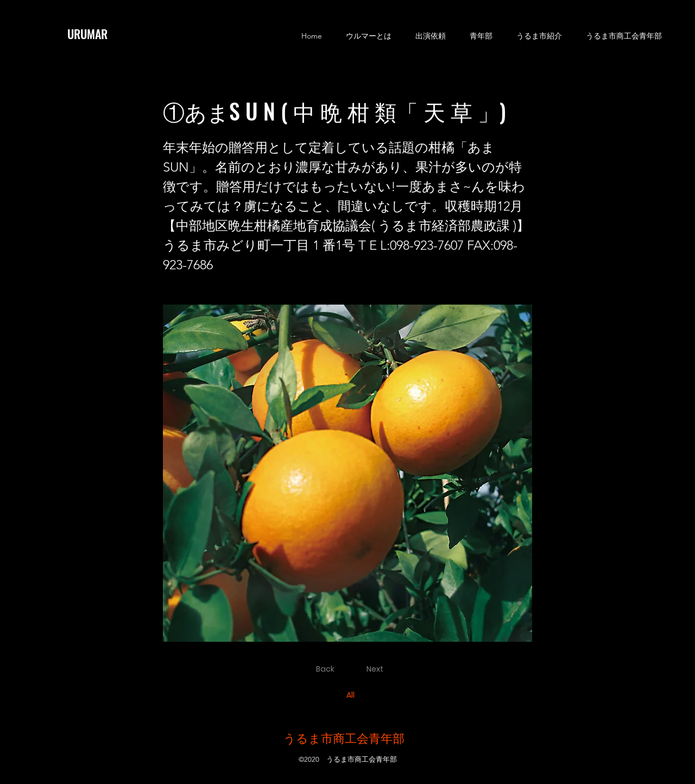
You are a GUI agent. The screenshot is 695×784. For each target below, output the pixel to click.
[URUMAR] (95, 34)
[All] (352, 696)
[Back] (327, 669)
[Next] (377, 669)
